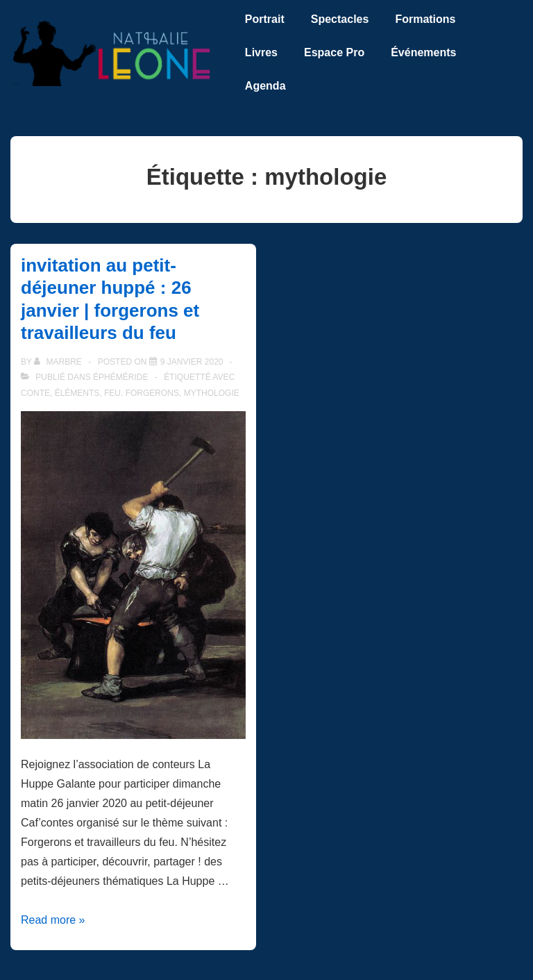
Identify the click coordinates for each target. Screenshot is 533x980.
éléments (77, 393)
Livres (261, 52)
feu (112, 393)
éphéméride (120, 377)
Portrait (265, 19)
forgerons (152, 393)
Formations (425, 19)
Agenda (265, 86)
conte (35, 393)
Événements (423, 52)
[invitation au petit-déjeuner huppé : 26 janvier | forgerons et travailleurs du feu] (192, 362)
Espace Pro (334, 52)
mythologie (212, 393)
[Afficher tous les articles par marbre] (59, 362)
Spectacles (340, 19)
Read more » (53, 920)
